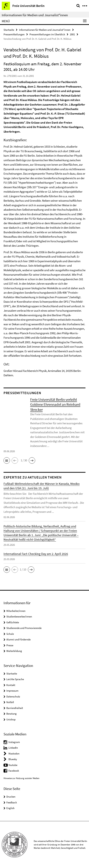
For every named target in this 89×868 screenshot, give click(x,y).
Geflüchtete (13, 622)
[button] (7, 460)
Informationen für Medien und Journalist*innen (35, 15)
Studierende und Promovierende (24, 628)
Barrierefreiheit (15, 708)
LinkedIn (13, 748)
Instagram (14, 742)
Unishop (11, 719)
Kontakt (11, 685)
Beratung (11, 714)
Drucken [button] (11, 797)
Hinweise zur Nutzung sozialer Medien (21, 778)
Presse (10, 645)
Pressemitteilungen (14, 34)
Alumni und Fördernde (18, 639)
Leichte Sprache (15, 679)
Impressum (12, 691)
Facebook (14, 771)
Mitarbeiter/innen (16, 611)
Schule (10, 634)
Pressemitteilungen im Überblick (47, 34)
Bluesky (13, 759)
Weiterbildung (14, 651)
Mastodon (14, 753)
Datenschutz (13, 696)
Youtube (13, 765)
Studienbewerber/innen (19, 616)
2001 (72, 34)
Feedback (12, 802)
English (10, 808)
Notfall (10, 702)
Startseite (9, 30)
